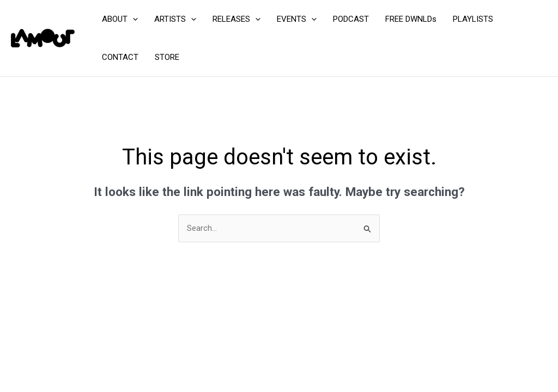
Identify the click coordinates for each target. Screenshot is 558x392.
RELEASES (236, 19)
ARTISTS (175, 19)
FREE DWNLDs (411, 19)
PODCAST (351, 19)
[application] (133, 19)
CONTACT (120, 57)
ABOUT (120, 19)
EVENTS (297, 19)
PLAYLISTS (473, 19)
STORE (167, 57)
